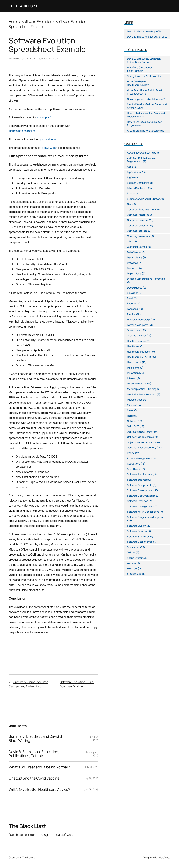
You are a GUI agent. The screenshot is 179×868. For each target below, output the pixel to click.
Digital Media (134, 273)
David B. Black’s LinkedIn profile (144, 31)
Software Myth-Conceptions (143, 512)
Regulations (134, 464)
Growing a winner (137, 336)
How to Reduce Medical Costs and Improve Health (146, 115)
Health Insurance (136, 341)
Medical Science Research (142, 394)
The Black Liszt (23, 6)
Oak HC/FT (133, 426)
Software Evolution (37, 21)
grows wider (49, 148)
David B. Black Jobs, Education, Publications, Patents (34, 754)
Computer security (137, 225)
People (131, 453)
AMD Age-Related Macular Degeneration (142, 160)
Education (133, 293)
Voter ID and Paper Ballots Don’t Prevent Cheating (145, 92)
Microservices (135, 400)
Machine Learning (137, 384)
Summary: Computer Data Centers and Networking (28, 684)
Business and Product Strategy (144, 199)
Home (14, 21)
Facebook (132, 309)
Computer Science (137, 220)
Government (134, 330)
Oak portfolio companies (140, 437)
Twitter (131, 552)
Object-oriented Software (142, 442)
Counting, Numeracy (139, 236)
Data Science (135, 257)
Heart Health (134, 362)
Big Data (132, 177)
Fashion (131, 314)
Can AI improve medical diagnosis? (146, 99)
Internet (132, 378)
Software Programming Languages (146, 517)
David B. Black (28, 59)
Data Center (134, 252)
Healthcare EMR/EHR (139, 357)
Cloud (130, 204)
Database (133, 263)
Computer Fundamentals (141, 209)
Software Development (140, 490)
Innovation (133, 373)
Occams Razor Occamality (142, 448)
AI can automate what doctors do (146, 131)
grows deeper (48, 139)
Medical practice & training (142, 389)
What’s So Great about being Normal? (39, 767)
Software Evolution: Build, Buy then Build (77, 684)
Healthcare (133, 346)
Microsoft (132, 405)
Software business (137, 480)
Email (130, 298)
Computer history (137, 215)
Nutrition (132, 421)
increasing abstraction (22, 131)
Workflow (132, 568)
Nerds (130, 416)
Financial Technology (139, 319)
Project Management (139, 458)
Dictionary (133, 268)
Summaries (133, 547)
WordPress (164, 857)
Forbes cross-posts (138, 325)
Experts (131, 303)
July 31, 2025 (92, 767)
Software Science (137, 531)
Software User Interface (140, 542)
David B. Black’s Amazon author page (147, 37)
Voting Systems (136, 558)
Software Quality (136, 526)
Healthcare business (138, 352)
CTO (130, 241)
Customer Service (137, 247)
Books (130, 193)
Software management (140, 506)
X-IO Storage (134, 574)
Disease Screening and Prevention (146, 279)
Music (130, 410)
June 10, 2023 (94, 738)
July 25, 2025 (91, 789)
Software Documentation (141, 496)
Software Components (140, 485)
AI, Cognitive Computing (140, 153)
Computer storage (137, 231)
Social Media (134, 469)
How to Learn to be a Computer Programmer (144, 124)
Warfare (131, 563)
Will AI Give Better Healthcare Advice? (39, 789)
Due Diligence (135, 288)
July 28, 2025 (91, 778)
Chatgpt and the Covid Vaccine (34, 778)
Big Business (134, 172)
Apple (130, 167)
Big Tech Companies (138, 183)
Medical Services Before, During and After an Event (147, 106)
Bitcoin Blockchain (137, 188)
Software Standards (138, 536)
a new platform (46, 117)
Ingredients (133, 368)
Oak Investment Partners (141, 432)
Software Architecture (140, 474)
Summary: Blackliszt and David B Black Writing (35, 738)
